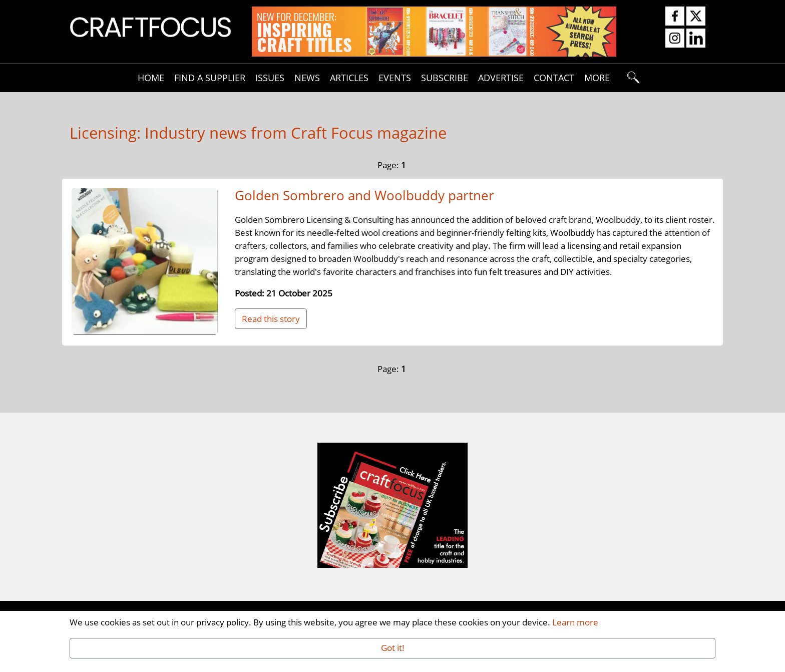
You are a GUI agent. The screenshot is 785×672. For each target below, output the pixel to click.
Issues (270, 77)
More (597, 77)
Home (151, 77)
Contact (554, 77)
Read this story (271, 318)
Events (395, 77)
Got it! (393, 647)
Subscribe (445, 77)
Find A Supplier (210, 77)
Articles (349, 77)
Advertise (501, 77)
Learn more (575, 622)
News (307, 77)
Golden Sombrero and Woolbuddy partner (364, 195)
